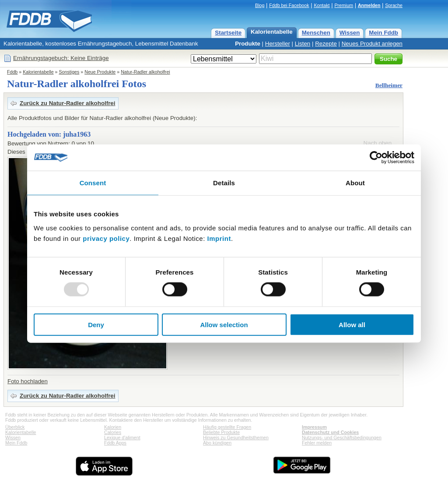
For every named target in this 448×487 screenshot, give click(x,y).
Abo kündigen (217, 443)
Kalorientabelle (272, 32)
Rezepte (326, 44)
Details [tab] (224, 183)
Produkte (248, 44)
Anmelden (369, 5)
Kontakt (322, 5)
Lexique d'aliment (122, 438)
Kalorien (113, 427)
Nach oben (378, 143)
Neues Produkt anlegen (372, 44)
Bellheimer (389, 85)
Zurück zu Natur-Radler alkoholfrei (67, 103)
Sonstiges (69, 72)
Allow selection (224, 324)
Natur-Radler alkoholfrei (145, 72)
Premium (344, 5)
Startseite (228, 33)
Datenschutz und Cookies (330, 432)
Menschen (316, 33)
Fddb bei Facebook (289, 5)
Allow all (352, 324)
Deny (96, 324)
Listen (303, 44)
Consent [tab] (93, 183)
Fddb (12, 72)
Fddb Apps (115, 443)
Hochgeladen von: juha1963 (49, 134)
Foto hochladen (28, 381)
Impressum (314, 427)
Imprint (219, 238)
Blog (260, 5)
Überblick (15, 427)
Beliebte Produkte (221, 432)
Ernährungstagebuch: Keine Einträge (61, 58)
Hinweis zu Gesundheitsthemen (236, 438)
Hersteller (278, 44)
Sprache (394, 5)
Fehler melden (317, 443)
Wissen (350, 33)
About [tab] (355, 183)
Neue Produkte (100, 72)
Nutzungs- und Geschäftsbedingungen (342, 438)
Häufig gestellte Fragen (227, 427)
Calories (113, 432)
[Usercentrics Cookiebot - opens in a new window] (376, 158)
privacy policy (106, 238)
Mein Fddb (383, 33)
